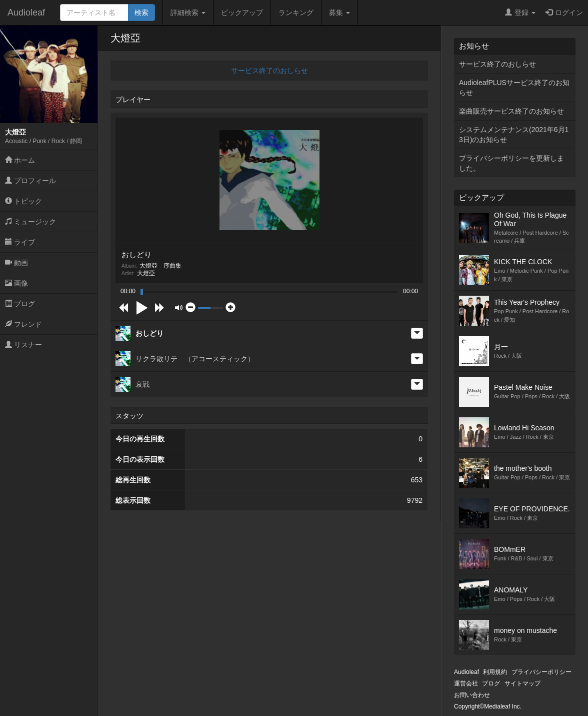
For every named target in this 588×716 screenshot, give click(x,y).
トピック (23, 201)
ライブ (20, 242)
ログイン (564, 13)
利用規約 (495, 672)
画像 (16, 283)
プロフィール (30, 181)
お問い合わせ (472, 695)
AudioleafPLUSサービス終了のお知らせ (514, 88)
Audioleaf (26, 13)
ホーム (20, 160)
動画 (16, 263)
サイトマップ (522, 683)
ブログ (20, 304)
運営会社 (466, 683)
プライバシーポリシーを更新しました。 (511, 163)
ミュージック (30, 222)
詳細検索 (188, 13)
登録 (520, 13)
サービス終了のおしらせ (269, 71)
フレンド (23, 324)
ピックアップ (242, 13)
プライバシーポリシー (541, 672)
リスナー (23, 345)
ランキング (296, 13)
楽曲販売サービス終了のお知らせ (511, 111)
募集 (339, 13)
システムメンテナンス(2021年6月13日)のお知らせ (514, 135)
